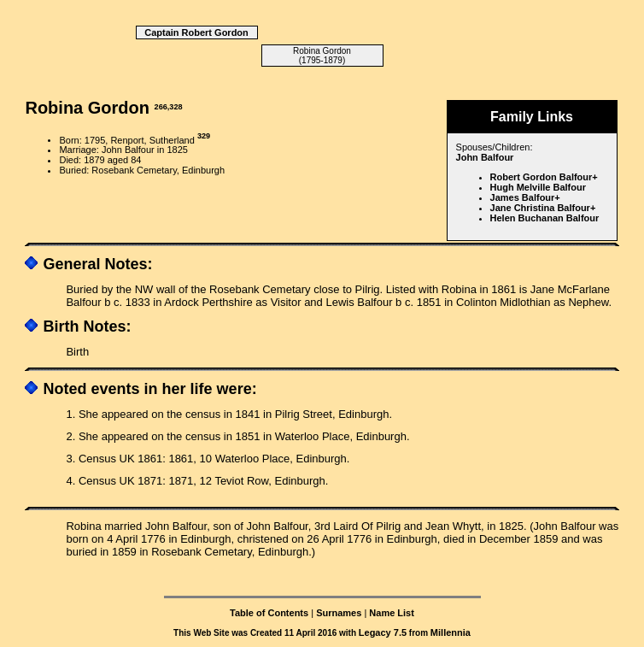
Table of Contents (269, 613)
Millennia (451, 632)
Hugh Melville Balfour (538, 187)
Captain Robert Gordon (196, 32)
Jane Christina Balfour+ (543, 208)
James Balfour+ (525, 197)
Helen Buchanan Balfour (545, 218)
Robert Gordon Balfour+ (544, 177)
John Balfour (485, 157)
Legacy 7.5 (383, 632)
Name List (392, 613)
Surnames (339, 613)
